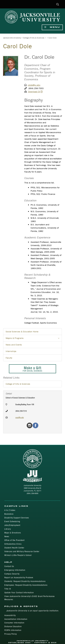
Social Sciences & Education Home (22, 332)
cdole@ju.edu (34, 85)
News (7, 536)
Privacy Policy (11, 634)
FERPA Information (13, 630)
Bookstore (9, 514)
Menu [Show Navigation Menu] (52, 27)
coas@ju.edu (20, 417)
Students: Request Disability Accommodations (25, 581)
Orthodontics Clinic (13, 544)
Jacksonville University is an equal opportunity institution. (33, 611)
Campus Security (12, 574)
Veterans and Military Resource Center (22, 551)
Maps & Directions (13, 533)
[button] (58, 5)
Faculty (9, 358)
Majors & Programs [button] (34, 339)
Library (8, 529)
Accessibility (10, 615)
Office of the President (14, 540)
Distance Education (13, 626)
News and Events (14, 345)
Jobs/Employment (12, 525)
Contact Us (9, 566)
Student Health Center (14, 548)
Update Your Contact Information (19, 593)
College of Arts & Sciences (34, 38)
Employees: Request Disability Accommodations (26, 585)
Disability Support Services (17, 518)
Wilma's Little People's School (18, 555)
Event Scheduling (12, 521)
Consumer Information (14, 623)
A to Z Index (10, 510)
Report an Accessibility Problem (19, 578)
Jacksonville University (12, 38)
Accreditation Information (16, 619)
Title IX (8, 589)
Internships (11, 351)
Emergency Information (15, 570)
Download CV (34, 92)
